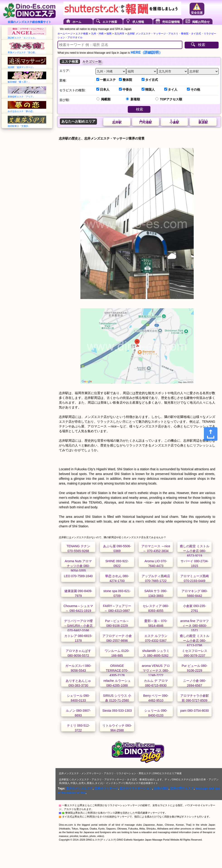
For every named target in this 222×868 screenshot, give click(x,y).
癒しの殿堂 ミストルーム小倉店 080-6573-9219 (195, 551)
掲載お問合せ (201, 22)
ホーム (77, 22)
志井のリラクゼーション (136, 788)
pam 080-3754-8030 (195, 711)
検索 (202, 45)
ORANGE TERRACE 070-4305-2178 (117, 670)
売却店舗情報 (171, 22)
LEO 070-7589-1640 (78, 576)
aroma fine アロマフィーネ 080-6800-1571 (195, 626)
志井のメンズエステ (79, 788)
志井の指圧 (161, 788)
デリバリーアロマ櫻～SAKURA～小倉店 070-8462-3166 (78, 626)
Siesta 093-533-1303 (117, 711)
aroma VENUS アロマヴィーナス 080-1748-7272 (156, 670)
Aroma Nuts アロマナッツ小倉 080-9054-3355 (78, 566)
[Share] (211, 434)
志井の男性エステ (182, 788)
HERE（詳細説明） (147, 52)
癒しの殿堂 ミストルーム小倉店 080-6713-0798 (195, 641)
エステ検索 (110, 22)
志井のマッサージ (106, 788)
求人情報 (138, 22)
